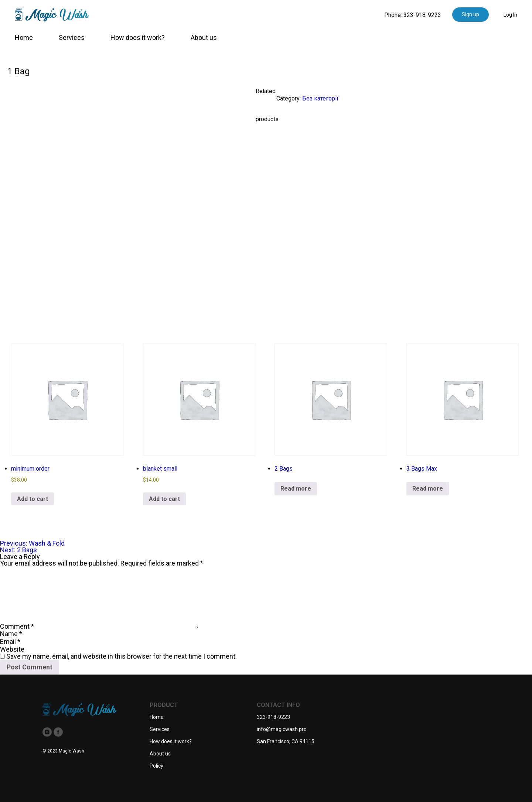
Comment (17, 626)
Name (11, 634)
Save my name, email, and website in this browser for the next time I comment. (122, 656)
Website (12, 649)
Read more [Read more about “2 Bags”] (296, 489)
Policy (156, 766)
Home (24, 37)
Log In (510, 15)
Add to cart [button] (33, 499)
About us (204, 37)
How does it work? (138, 37)
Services (72, 37)
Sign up (470, 14)
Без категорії (320, 98)
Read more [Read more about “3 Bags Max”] (428, 489)
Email (10, 641)
